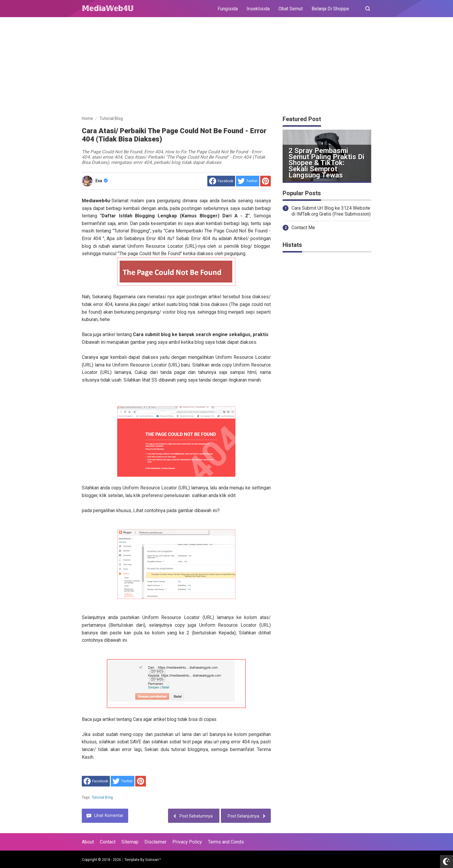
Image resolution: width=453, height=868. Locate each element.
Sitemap (130, 842)
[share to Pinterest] (265, 181)
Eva (102, 181)
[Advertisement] (226, 67)
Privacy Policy (187, 842)
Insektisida (258, 9)
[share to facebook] (221, 181)
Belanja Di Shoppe (330, 9)
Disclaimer (155, 842)
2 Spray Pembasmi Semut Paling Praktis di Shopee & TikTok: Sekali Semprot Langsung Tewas (326, 163)
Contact (108, 842)
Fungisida (228, 9)
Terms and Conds (226, 842)
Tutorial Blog (102, 797)
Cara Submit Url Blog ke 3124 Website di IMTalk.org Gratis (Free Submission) (331, 211)
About (88, 842)
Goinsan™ (153, 860)
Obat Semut (291, 9)
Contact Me (303, 228)
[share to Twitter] (248, 181)
